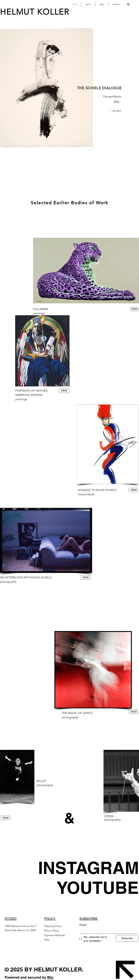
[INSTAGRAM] (89, 868)
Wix (50, 977)
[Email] (108, 931)
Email (83, 925)
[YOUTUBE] (98, 888)
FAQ (47, 940)
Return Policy (52, 931)
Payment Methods (55, 935)
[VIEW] (64, 391)
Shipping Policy (53, 926)
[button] (128, 4)
